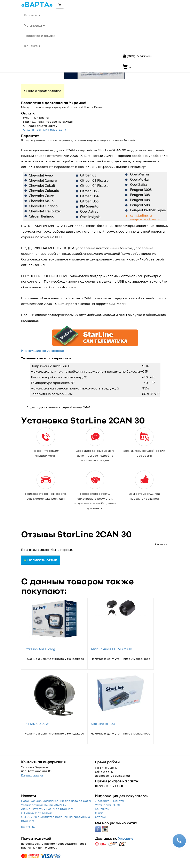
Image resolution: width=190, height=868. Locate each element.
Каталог (32, 15)
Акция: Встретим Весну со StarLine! (47, 809)
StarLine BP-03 (103, 724)
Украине (126, 839)
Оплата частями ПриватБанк (45, 130)
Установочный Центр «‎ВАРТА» (43, 805)
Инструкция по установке (42, 351)
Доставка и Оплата (109, 801)
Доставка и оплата (40, 36)
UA (33, 827)
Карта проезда (32, 775)
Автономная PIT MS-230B (111, 649)
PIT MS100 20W (37, 724)
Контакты (102, 809)
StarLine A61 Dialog (40, 649)
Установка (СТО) (108, 805)
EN (28, 827)
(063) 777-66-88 (137, 56)
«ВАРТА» (37, 5)
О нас (99, 813)
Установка (34, 25)
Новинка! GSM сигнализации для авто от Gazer (56, 801)
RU (23, 827)
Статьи (100, 817)
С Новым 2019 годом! (36, 813)
